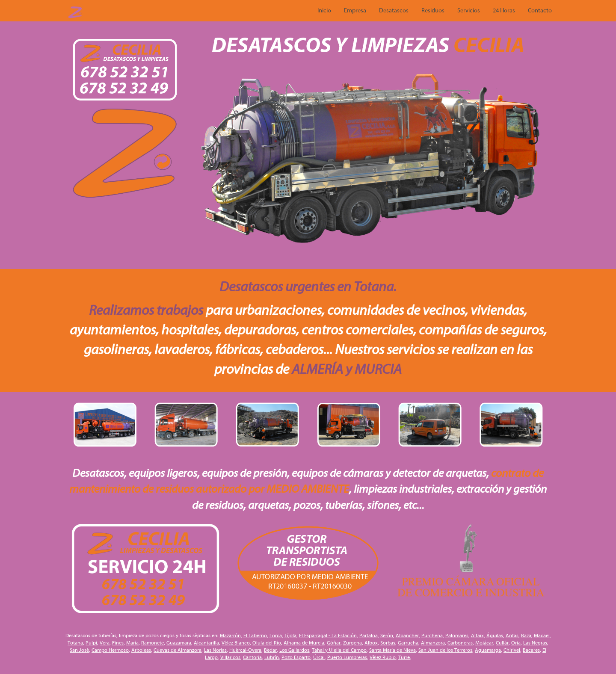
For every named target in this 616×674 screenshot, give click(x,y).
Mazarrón (230, 636)
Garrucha (408, 643)
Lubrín (272, 657)
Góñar (334, 643)
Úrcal (319, 657)
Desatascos (394, 11)
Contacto (540, 11)
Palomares (457, 636)
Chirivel (512, 650)
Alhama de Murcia (304, 643)
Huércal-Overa (245, 650)
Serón (387, 636)
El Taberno (255, 636)
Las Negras (535, 643)
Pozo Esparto (296, 657)
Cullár (502, 643)
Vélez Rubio (383, 657)
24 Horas (504, 11)
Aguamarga (488, 650)
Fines (118, 643)
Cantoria (252, 657)
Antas (512, 636)
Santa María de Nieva (392, 650)
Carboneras (460, 643)
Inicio (324, 11)
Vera (105, 643)
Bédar (270, 650)
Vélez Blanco (236, 643)
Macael (542, 636)
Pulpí (91, 643)
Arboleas (141, 650)
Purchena (432, 636)
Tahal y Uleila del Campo (339, 650)
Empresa (355, 11)
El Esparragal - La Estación (328, 636)
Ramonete (153, 643)
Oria (516, 643)
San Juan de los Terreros (445, 650)
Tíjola (290, 636)
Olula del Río (267, 643)
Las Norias (215, 650)
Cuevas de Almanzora (178, 650)
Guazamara (179, 643)
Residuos (433, 11)
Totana (75, 643)
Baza (526, 636)
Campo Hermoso (110, 650)
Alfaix (477, 636)
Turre (404, 657)
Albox (371, 643)
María (132, 643)
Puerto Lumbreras (347, 657)
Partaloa (369, 636)
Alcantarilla (206, 643)
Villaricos (230, 657)
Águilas (495, 636)
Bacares (531, 650)
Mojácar (484, 643)
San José (79, 650)
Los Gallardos (294, 650)
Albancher (407, 636)
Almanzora (433, 643)
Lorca (276, 636)
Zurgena (352, 643)
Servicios (469, 11)
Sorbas (388, 643)
